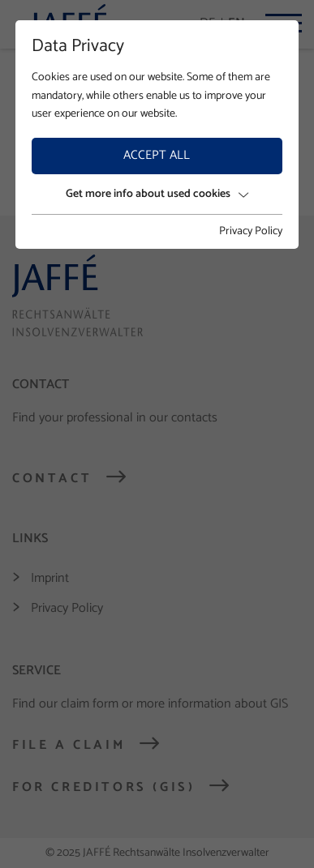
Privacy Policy (251, 232)
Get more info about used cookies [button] (157, 194)
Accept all (157, 155)
